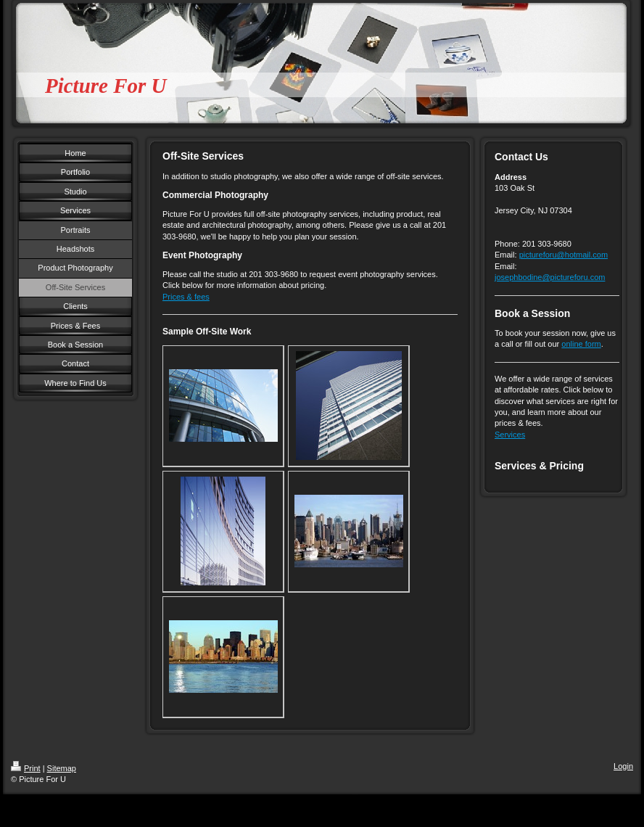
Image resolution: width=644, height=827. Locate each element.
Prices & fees (186, 297)
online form (581, 344)
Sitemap (62, 768)
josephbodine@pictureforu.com (550, 277)
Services (510, 435)
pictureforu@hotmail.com (563, 255)
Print (26, 768)
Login (623, 766)
